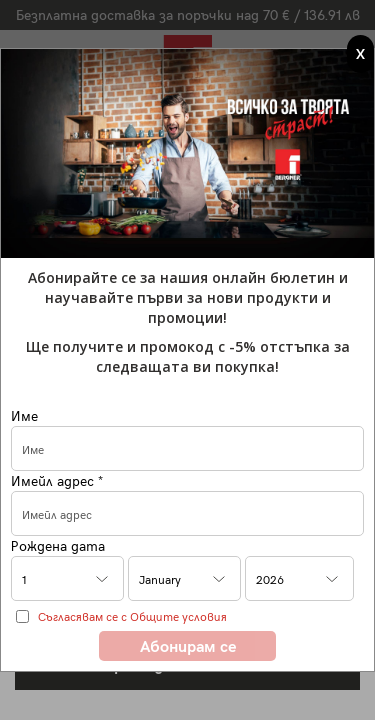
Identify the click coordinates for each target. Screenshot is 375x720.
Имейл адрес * (57, 480)
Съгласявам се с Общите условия (132, 616)
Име (24, 415)
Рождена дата (58, 545)
